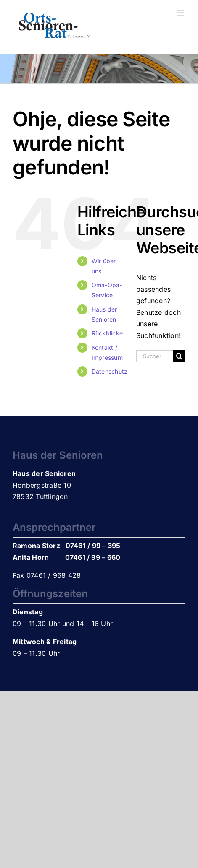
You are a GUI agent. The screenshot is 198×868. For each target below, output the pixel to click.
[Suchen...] (155, 356)
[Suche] (179, 356)
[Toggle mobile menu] (181, 13)
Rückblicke (107, 333)
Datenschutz (110, 371)
